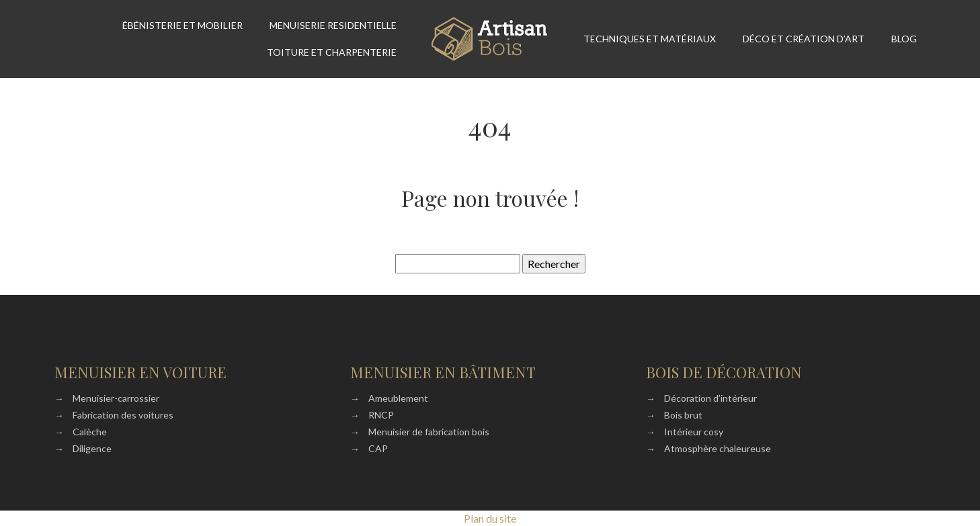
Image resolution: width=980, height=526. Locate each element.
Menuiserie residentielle (333, 25)
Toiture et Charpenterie (332, 52)
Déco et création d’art (804, 39)
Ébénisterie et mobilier (182, 25)
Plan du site (490, 518)
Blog (904, 39)
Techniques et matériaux (650, 39)
